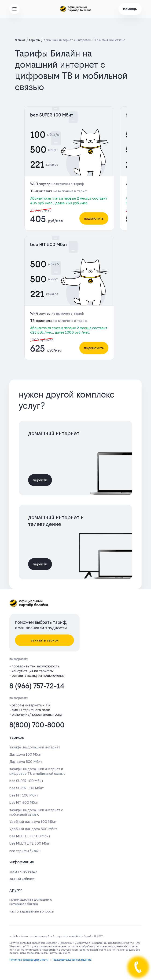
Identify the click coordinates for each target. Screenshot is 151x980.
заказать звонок (45, 640)
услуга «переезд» (23, 871)
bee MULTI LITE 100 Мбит (30, 836)
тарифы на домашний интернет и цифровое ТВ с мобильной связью (37, 771)
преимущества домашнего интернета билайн (31, 902)
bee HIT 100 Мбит (24, 795)
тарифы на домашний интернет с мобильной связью (36, 812)
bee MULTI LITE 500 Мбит (30, 843)
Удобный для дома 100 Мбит (33, 822)
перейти (40, 480)
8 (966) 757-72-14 (37, 686)
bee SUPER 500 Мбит (27, 788)
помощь (130, 9)
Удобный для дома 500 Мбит (33, 829)
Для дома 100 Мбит (26, 754)
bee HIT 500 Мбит (49, 245)
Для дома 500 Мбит (26, 762)
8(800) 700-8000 (37, 725)
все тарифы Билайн (25, 851)
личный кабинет (22, 879)
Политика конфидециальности (29, 960)
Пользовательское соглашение (72, 960)
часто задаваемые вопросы (32, 911)
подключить (94, 218)
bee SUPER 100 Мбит (52, 115)
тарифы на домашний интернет (35, 747)
